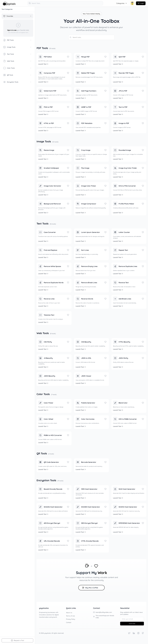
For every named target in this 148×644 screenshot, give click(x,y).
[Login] (141, 3)
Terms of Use (70, 616)
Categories (122, 3)
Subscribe (132, 624)
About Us (69, 613)
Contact (69, 622)
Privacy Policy (71, 619)
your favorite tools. (18, 30)
